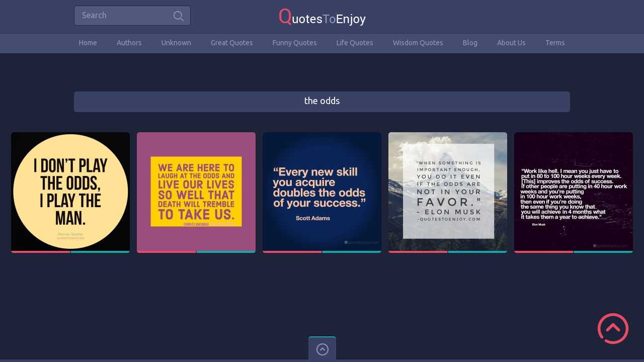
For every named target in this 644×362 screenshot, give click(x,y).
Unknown (176, 43)
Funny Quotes (295, 43)
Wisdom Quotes (418, 43)
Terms (555, 43)
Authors (129, 43)
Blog (470, 43)
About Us (511, 43)
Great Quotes (232, 43)
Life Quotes (355, 43)
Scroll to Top (613, 329)
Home (88, 43)
